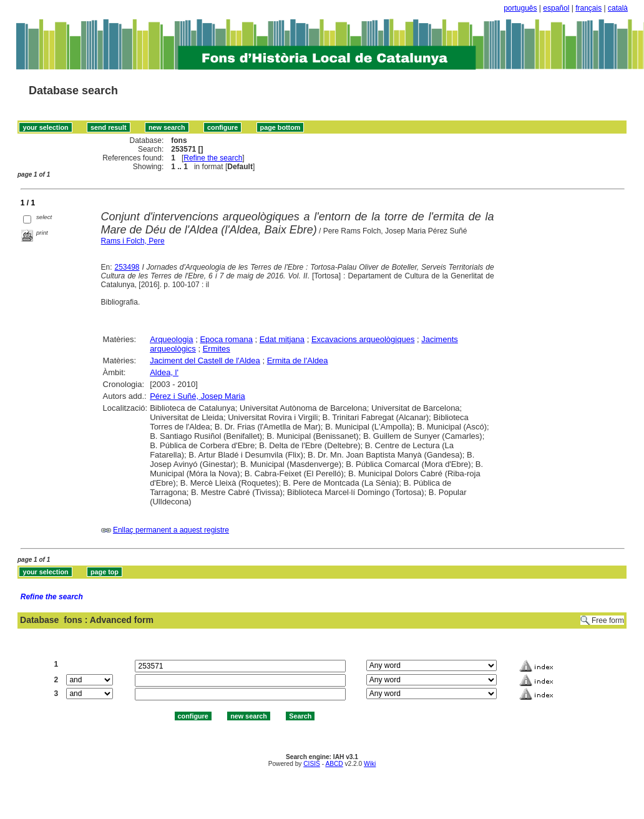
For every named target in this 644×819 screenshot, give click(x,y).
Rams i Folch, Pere (133, 241)
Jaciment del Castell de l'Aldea (205, 360)
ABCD (334, 764)
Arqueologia (171, 339)
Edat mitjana (282, 339)
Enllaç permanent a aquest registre (171, 530)
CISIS (312, 764)
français (588, 8)
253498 (127, 267)
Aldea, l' (164, 372)
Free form (608, 620)
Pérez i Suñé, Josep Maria (197, 396)
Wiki (370, 764)
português (520, 8)
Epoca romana (226, 339)
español (556, 8)
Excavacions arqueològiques (363, 339)
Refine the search (213, 158)
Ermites (217, 349)
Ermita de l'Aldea (298, 360)
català (618, 8)
